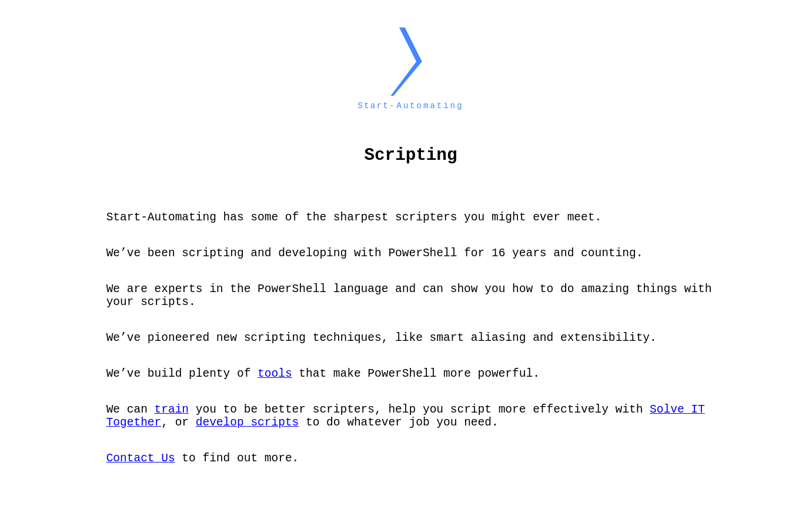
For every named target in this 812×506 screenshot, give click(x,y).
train (172, 433)
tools (275, 394)
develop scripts (248, 449)
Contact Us (141, 487)
